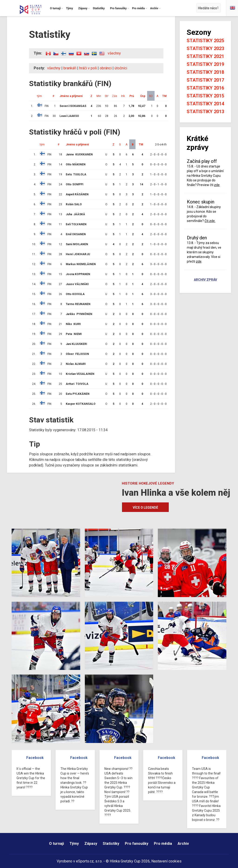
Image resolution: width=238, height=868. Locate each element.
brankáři (70, 68)
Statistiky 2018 (205, 72)
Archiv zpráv (205, 280)
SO (151, 96)
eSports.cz (85, 861)
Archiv (183, 844)
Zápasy (91, 844)
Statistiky (111, 844)
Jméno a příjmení (71, 96)
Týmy (74, 844)
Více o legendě (145, 508)
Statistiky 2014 (205, 104)
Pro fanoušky (137, 844)
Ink (123, 96)
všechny (114, 53)
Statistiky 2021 (205, 56)
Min (99, 96)
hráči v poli (88, 68)
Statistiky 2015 (205, 96)
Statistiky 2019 (205, 64)
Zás (115, 96)
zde (217, 185)
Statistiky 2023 (205, 48)
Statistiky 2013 (205, 112)
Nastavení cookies (166, 861)
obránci (106, 68)
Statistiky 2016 (205, 88)
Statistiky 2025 (205, 41)
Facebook (35, 758)
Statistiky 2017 (205, 80)
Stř (107, 96)
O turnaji (56, 844)
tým (39, 96)
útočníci (121, 68)
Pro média (163, 844)
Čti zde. (210, 221)
